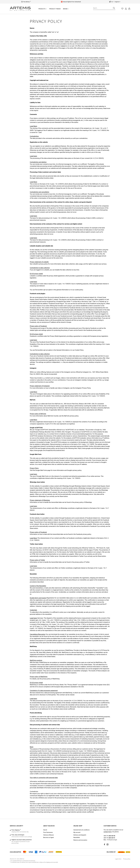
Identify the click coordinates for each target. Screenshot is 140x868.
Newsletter (77, 837)
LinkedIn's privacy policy (40, 264)
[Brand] (65, 9)
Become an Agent (49, 837)
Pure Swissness (48, 832)
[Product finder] (55, 9)
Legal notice (118, 859)
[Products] (42, 9)
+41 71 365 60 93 (109, 836)
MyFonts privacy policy (71, 416)
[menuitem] (43, 10)
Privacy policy (127, 859)
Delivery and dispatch (80, 835)
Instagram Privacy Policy (83, 388)
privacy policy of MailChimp (51, 679)
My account (77, 832)
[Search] (114, 8)
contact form (108, 832)
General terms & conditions (81, 830)
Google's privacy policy (74, 470)
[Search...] (104, 8)
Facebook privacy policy (94, 330)
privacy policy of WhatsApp (83, 502)
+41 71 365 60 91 (109, 838)
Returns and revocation (80, 840)
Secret (45, 830)
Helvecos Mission (49, 835)
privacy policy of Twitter (82, 562)
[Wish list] (122, 9)
